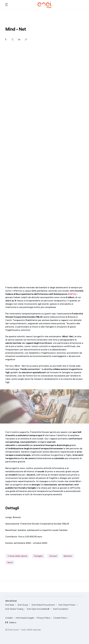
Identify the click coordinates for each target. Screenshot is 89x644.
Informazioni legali (25, 618)
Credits (9, 618)
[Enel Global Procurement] (43, 605)
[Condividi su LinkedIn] (19, 39)
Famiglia (38, 556)
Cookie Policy (60, 618)
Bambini (68, 556)
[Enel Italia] (10, 605)
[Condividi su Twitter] (13, 39)
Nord (10, 562)
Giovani (53, 556)
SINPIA (72, 294)
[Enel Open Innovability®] (38, 609)
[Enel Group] (23, 605)
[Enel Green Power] (67, 605)
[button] (7, 4)
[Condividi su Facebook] (6, 39)
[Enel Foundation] (61, 609)
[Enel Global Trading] (14, 609)
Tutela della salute (17, 556)
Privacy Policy (44, 618)
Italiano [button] (11, 623)
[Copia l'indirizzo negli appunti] (26, 39)
